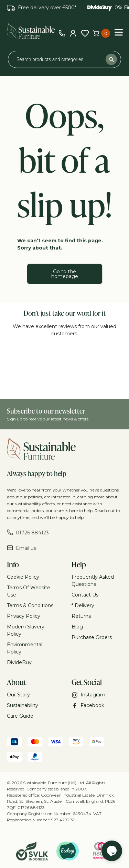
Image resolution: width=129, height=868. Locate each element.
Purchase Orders (92, 637)
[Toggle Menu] (119, 32)
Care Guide (20, 716)
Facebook (88, 705)
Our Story (18, 695)
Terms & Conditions (30, 605)
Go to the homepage (65, 274)
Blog (77, 627)
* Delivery (83, 605)
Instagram (88, 695)
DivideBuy (19, 662)
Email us (21, 548)
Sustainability (23, 705)
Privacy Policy (24, 616)
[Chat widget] (112, 851)
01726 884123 (28, 533)
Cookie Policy (23, 577)
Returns (81, 616)
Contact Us (85, 595)
